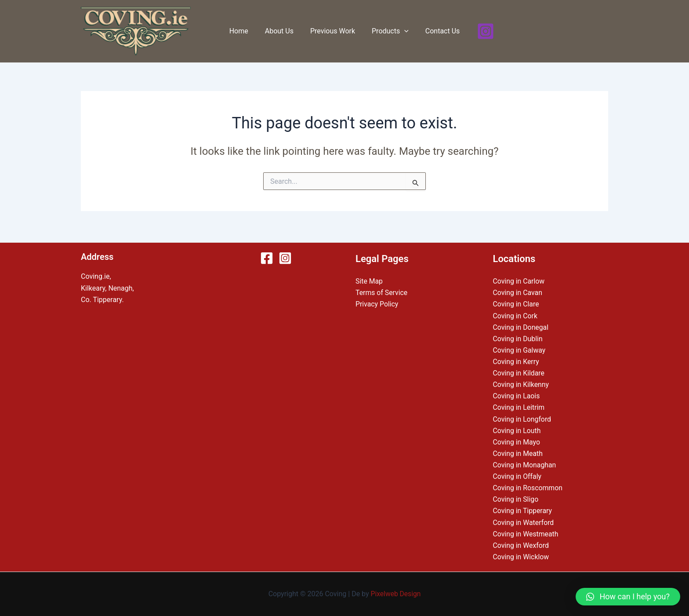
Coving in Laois (517, 394)
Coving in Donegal (521, 325)
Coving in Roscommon (528, 487)
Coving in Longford (522, 417)
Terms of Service (382, 290)
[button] (628, 597)
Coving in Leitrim (519, 406)
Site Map (369, 278)
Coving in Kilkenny (521, 383)
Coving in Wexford (521, 545)
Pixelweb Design (396, 594)
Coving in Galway (520, 348)
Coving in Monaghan (525, 464)
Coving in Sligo (516, 499)
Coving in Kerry (516, 359)
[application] (402, 31)
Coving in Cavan (518, 290)
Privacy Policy (377, 301)
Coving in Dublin (518, 336)
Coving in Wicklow (521, 557)
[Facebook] (267, 255)
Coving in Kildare (519, 371)
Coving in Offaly (518, 476)
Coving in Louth (517, 429)
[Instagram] (479, 31)
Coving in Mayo (517, 441)
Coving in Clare (516, 301)
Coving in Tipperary (523, 510)
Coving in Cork (516, 313)
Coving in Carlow (519, 278)
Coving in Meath (518, 452)
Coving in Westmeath (526, 534)
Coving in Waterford (524, 522)
